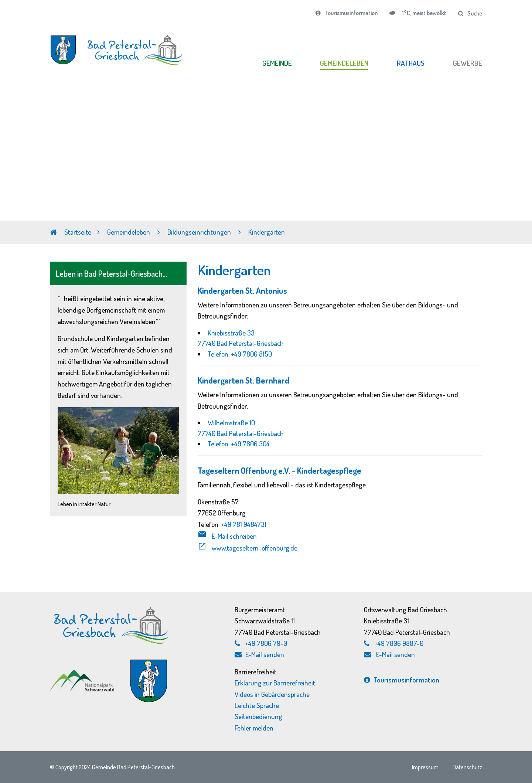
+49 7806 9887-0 (399, 643)
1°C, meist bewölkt (424, 13)
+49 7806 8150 (252, 354)
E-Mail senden (259, 654)
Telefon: (219, 354)
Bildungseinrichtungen (200, 232)
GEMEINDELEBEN (344, 63)
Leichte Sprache (257, 705)
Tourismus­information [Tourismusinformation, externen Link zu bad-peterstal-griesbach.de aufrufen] (402, 680)
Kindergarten (267, 232)
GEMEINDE (277, 63)
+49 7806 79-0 (266, 643)
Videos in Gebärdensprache (272, 694)
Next (526, 161)
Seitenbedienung (258, 716)
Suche (470, 13)
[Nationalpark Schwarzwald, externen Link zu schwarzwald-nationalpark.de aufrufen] (83, 673)
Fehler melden (254, 728)
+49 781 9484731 (244, 524)
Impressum (425, 767)
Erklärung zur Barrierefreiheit (275, 683)
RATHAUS (411, 63)
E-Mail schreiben (227, 536)
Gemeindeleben (129, 232)
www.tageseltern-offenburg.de (248, 548)
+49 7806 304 (250, 444)
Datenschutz (467, 767)
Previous (6, 161)
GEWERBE (468, 63)
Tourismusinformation (347, 13)
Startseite (71, 232)
